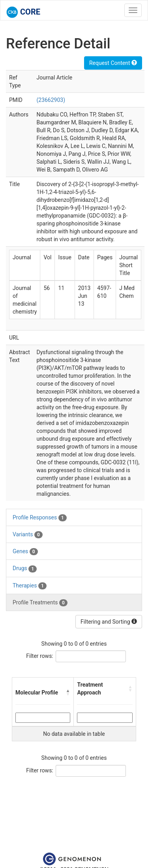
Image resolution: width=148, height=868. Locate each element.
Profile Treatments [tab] (40, 603)
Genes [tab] (25, 552)
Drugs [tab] (25, 569)
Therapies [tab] (30, 586)
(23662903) (51, 100)
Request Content (113, 63)
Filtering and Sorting (109, 622)
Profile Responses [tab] (40, 518)
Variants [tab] (28, 535)
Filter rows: (40, 656)
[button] (68, 693)
